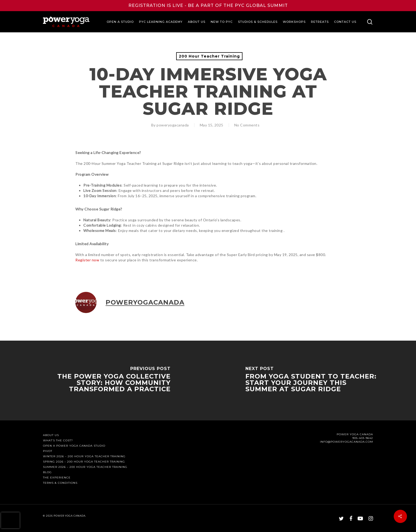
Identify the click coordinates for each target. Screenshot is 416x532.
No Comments (247, 125)
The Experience (57, 478)
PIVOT (48, 451)
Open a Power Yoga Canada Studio (74, 446)
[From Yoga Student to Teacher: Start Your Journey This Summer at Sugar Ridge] (312, 381)
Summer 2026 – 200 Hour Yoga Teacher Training (85, 467)
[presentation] (10, 520)
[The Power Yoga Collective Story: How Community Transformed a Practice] (104, 381)
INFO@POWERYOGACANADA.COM (346, 442)
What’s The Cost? (58, 441)
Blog (47, 472)
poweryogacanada (173, 125)
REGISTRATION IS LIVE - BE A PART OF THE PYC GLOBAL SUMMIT (208, 5)
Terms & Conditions (60, 483)
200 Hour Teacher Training (209, 56)
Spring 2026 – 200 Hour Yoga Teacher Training (84, 462)
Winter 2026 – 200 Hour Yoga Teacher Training (84, 456)
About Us (51, 435)
